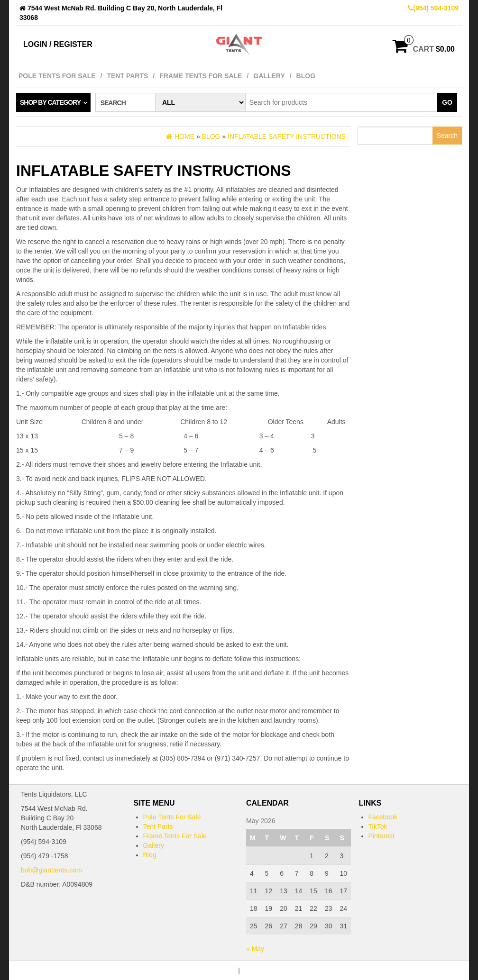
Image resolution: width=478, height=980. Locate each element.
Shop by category (50, 102)
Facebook (383, 817)
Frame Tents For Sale (201, 76)
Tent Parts (127, 76)
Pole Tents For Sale (57, 76)
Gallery (269, 76)
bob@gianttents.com (51, 870)
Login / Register (58, 44)
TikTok (378, 826)
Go (447, 102)
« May (255, 949)
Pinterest (381, 836)
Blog (306, 76)
